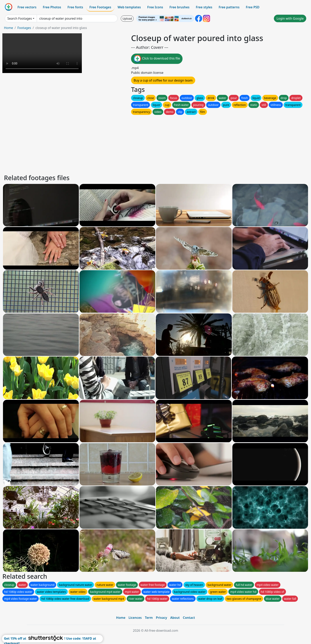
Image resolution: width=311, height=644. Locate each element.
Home (9, 28)
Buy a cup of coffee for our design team (163, 80)
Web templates (129, 7)
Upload (127, 19)
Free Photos (52, 7)
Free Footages (100, 7)
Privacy (161, 618)
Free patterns (229, 7)
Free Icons (155, 7)
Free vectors (27, 7)
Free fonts (75, 7)
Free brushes (179, 7)
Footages (24, 28)
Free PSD (253, 7)
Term (149, 618)
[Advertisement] (123, 143)
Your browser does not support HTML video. (42, 53)
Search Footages (20, 18)
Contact (189, 618)
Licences (135, 618)
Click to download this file (157, 59)
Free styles (204, 7)
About (175, 618)
